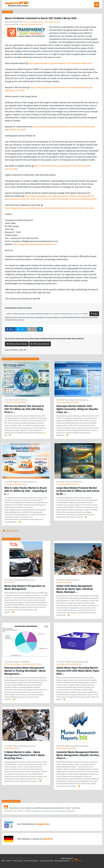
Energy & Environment (22, 662)
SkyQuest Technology (64, 582)
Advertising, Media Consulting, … (77, 400)
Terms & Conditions (31, 861)
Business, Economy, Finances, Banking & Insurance (42, 22)
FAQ (3, 861)
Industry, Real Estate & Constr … (25, 580)
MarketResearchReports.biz (67, 748)
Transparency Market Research (30, 24)
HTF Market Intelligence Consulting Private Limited (23, 664)
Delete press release (17, 344)
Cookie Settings (76, 861)
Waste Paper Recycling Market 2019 (69, 664)
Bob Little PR (9, 582)
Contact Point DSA (46, 861)
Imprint (9, 861)
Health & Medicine (20, 400)
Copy (94, 314)
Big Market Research (12, 748)
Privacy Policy (18, 861)
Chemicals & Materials (74, 482)
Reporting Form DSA (62, 861)
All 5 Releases (10, 531)
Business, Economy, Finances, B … (26, 482)
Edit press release (40, 344)
